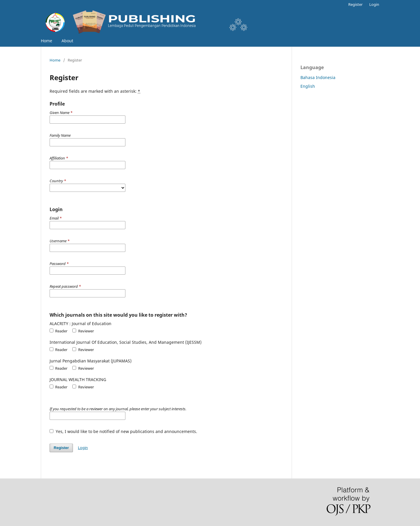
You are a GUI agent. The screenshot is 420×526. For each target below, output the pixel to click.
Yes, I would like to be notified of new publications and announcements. (123, 431)
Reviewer (83, 331)
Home (47, 41)
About (67, 41)
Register (355, 4)
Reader (58, 331)
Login (374, 4)
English (308, 86)
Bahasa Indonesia (318, 77)
